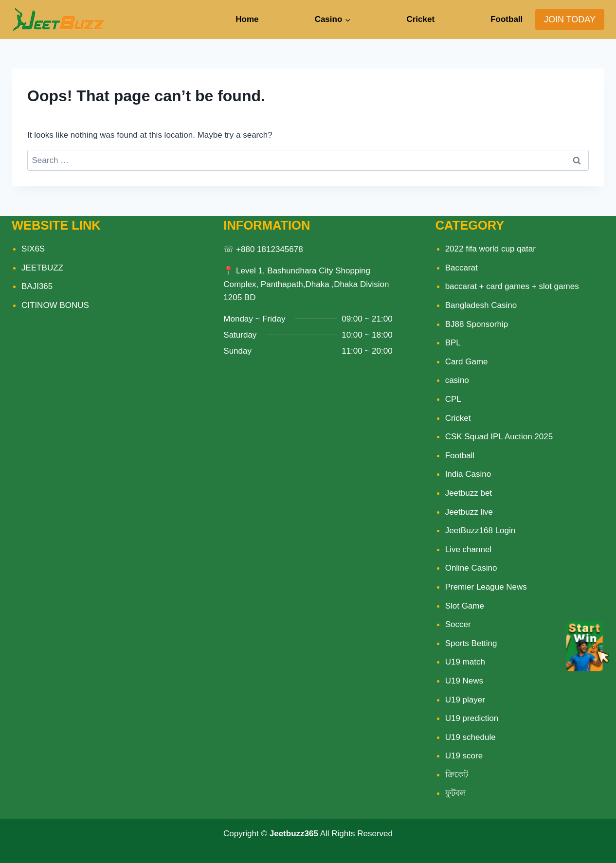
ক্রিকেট (457, 775)
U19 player (465, 700)
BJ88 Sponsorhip (477, 324)
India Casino (468, 474)
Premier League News (486, 587)
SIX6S (33, 249)
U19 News (464, 681)
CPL (453, 399)
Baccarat (462, 268)
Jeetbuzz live (469, 512)
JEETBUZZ (42, 268)
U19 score (464, 756)
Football (507, 19)
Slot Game (465, 606)
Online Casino (471, 568)
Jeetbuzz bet (469, 493)
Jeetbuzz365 (294, 834)
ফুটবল (456, 793)
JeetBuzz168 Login (480, 530)
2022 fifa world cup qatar (490, 249)
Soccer (458, 624)
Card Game (467, 362)
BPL (453, 343)
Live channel (468, 549)
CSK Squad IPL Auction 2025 (499, 437)
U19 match (465, 662)
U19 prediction (472, 718)
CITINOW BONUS (55, 305)
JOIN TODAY (570, 19)
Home (247, 19)
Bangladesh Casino (481, 305)
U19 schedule (471, 737)
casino (457, 380)
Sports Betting (471, 643)
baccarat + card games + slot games (512, 286)
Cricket (420, 19)
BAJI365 (37, 286)
